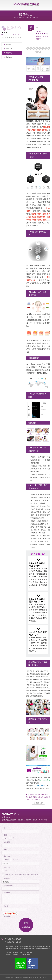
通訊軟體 (7, 856)
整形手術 (9, 44)
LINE (5, 859)
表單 (39, 788)
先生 (12, 838)
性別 (5, 835)
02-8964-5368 (13, 939)
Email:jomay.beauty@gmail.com (18, 954)
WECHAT (15, 859)
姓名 (5, 828)
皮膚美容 (9, 53)
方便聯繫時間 (8, 886)
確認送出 (26, 925)
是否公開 (7, 867)
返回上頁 (38, 803)
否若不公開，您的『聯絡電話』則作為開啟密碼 (20, 874)
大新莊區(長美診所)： (13, 948)
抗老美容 (9, 57)
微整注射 (9, 49)
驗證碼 (6, 906)
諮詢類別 (7, 879)
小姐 (5, 838)
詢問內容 (7, 893)
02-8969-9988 (13, 942)
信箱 (5, 849)
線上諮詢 (35, 788)
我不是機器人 (8, 916)
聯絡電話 (7, 842)
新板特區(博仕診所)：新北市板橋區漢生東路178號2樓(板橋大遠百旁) (28, 946)
